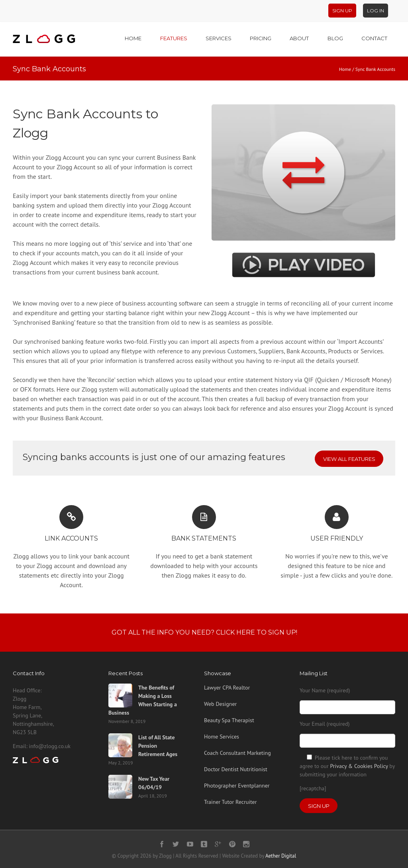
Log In (376, 11)
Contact (374, 38)
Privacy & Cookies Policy (359, 766)
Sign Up (342, 11)
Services (219, 38)
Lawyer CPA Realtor (227, 688)
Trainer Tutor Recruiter (230, 802)
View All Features (349, 459)
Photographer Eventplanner (237, 786)
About (299, 38)
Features (174, 38)
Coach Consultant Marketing (237, 753)
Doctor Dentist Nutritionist (236, 769)
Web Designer (220, 704)
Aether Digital (281, 856)
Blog (335, 38)
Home (133, 38)
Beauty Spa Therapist (229, 720)
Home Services (222, 737)
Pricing (261, 38)
